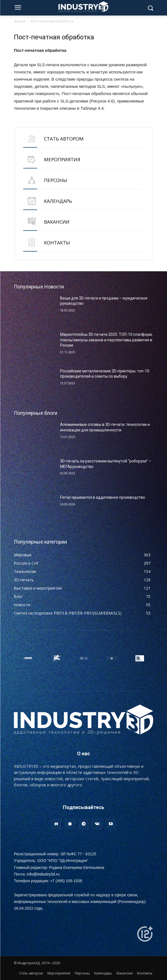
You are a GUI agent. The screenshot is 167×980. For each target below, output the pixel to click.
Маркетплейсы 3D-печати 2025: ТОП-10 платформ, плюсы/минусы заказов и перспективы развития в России (106, 340)
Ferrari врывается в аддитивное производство (103, 497)
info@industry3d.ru (43, 874)
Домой (20, 21)
